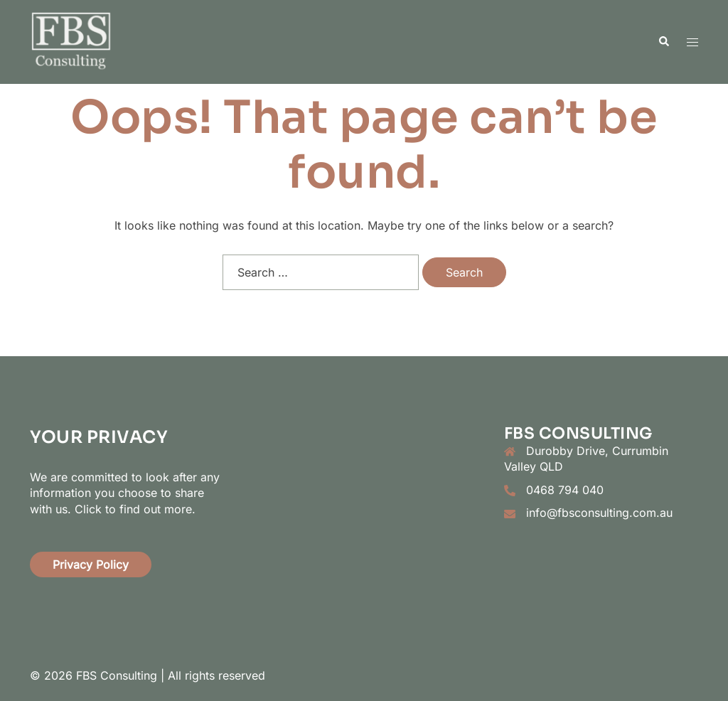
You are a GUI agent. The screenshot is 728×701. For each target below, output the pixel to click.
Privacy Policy (91, 564)
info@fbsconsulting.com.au (599, 513)
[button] (663, 42)
